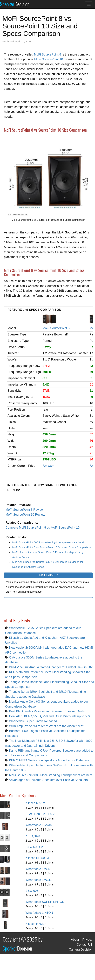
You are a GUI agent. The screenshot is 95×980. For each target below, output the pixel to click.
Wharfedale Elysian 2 (40, 825)
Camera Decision (81, 950)
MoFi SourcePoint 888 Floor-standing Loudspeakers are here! (48, 542)
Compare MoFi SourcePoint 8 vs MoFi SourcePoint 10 (42, 528)
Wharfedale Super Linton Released (33, 721)
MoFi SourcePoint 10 (49, 59)
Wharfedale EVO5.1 (39, 869)
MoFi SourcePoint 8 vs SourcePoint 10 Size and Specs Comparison (52, 547)
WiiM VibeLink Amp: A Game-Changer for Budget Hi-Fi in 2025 (51, 667)
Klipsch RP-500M (37, 858)
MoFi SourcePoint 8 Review (24, 510)
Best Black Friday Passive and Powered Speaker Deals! (47, 711)
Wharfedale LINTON (39, 913)
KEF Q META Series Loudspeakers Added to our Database (49, 760)
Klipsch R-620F (36, 924)
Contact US (85, 945)
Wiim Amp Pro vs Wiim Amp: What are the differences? (46, 726)
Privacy (87, 940)
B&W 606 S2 (34, 847)
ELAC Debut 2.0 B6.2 (40, 814)
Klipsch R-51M (35, 803)
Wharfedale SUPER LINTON (45, 902)
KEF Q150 (33, 836)
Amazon (49, 466)
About (75, 940)
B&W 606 (32, 891)
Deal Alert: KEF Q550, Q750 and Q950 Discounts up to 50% (50, 716)
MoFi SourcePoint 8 (47, 54)
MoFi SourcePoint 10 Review (25, 515)
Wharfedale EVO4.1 (39, 880)
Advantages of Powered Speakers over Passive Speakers (48, 780)
